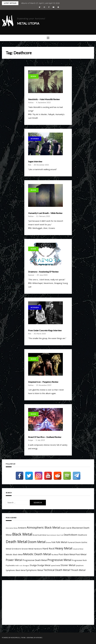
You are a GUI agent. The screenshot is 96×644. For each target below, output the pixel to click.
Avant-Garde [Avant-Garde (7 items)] (66, 528)
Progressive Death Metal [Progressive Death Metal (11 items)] (35, 560)
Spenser (31, 275)
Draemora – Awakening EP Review (43, 272)
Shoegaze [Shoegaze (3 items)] (26, 566)
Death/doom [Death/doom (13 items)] (71, 535)
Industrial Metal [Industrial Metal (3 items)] (78, 549)
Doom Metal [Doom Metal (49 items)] (37, 542)
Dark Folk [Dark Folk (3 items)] (60, 535)
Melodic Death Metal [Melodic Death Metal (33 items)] (37, 554)
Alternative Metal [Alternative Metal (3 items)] (12, 528)
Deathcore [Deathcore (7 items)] (82, 535)
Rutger (31, 440)
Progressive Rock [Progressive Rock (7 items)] (79, 560)
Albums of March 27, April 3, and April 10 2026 (40, 3)
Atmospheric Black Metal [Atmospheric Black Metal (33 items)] (43, 527)
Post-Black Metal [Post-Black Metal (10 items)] (67, 554)
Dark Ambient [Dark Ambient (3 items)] (52, 535)
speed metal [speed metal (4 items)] (56, 565)
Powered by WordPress (11, 638)
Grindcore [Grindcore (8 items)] (16, 549)
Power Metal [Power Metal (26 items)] (14, 560)
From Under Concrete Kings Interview (45, 330)
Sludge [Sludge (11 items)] (33, 565)
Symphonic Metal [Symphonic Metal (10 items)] (34, 570)
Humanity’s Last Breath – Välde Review (45, 213)
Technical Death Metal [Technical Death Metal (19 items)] (57, 570)
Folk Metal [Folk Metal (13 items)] (61, 542)
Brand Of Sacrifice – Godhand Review (45, 437)
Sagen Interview (35, 162)
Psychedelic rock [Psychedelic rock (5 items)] (12, 565)
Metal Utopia (28, 23)
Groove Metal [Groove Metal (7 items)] (27, 549)
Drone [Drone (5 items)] (48, 542)
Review (33, 76)
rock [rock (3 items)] (21, 566)
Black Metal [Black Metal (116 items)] (22, 534)
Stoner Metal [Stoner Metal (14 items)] (68, 565)
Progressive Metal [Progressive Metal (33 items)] (59, 560)
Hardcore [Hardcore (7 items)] (38, 549)
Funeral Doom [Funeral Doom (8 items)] (74, 542)
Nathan (31, 103)
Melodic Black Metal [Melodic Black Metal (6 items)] (14, 554)
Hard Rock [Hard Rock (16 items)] (48, 548)
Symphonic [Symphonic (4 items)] (80, 565)
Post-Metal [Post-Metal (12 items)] (81, 554)
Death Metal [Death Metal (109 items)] (17, 542)
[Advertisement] (27, 602)
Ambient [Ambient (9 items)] (22, 528)
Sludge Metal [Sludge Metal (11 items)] (44, 565)
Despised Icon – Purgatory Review (43, 382)
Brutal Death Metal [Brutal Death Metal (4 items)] (40, 535)
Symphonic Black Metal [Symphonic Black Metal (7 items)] (16, 570)
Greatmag (30, 638)
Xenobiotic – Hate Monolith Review (44, 99)
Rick (30, 165)
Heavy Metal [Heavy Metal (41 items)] (63, 548)
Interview (35, 139)
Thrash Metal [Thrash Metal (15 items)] (78, 570)
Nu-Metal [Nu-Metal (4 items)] (55, 555)
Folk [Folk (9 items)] (53, 542)
